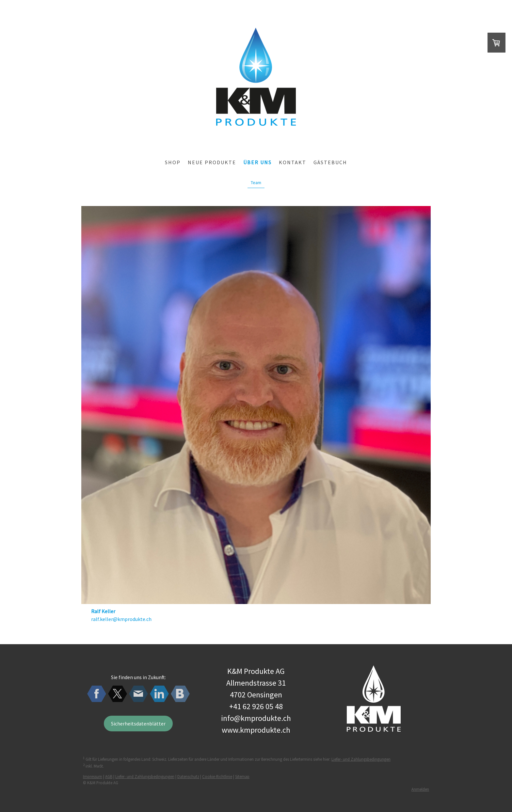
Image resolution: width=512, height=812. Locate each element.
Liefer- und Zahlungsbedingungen (361, 759)
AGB (109, 776)
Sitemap (242, 776)
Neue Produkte (212, 162)
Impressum (93, 776)
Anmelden (420, 789)
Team (256, 183)
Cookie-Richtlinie (217, 776)
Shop (173, 162)
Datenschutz (188, 776)
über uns (257, 162)
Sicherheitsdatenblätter (138, 724)
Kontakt (293, 162)
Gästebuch (330, 162)
